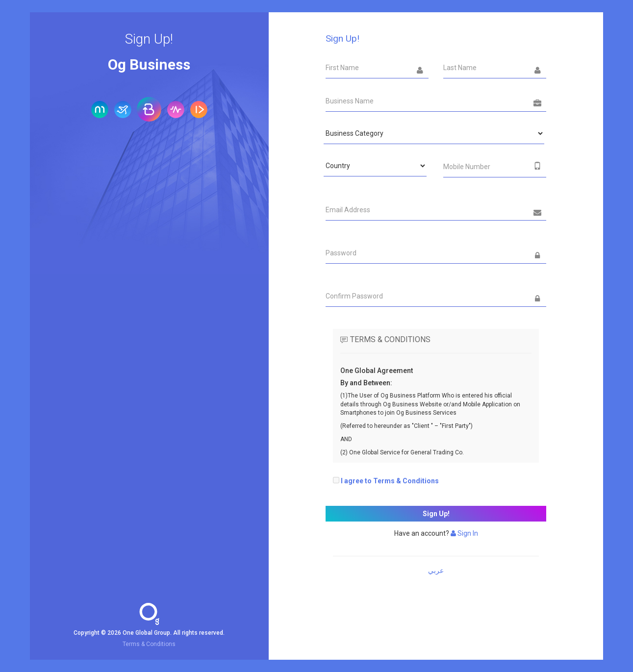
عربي (436, 571)
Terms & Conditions (149, 644)
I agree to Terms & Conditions (390, 481)
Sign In (464, 533)
